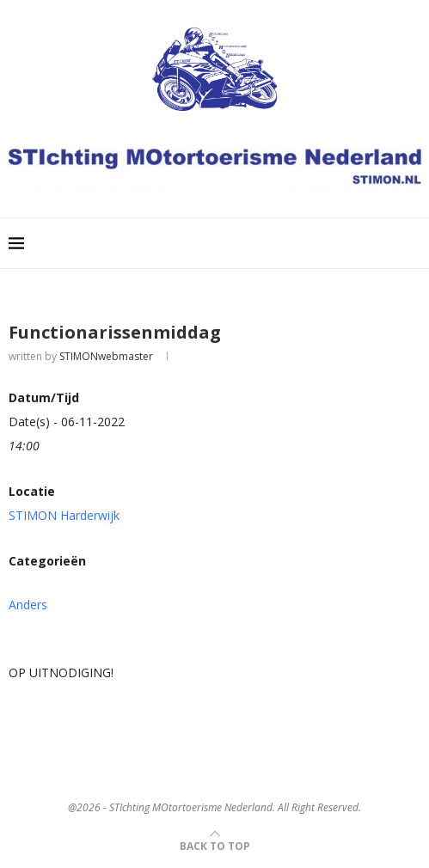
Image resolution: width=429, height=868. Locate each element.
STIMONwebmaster (106, 356)
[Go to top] (215, 845)
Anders (28, 605)
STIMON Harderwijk (64, 515)
